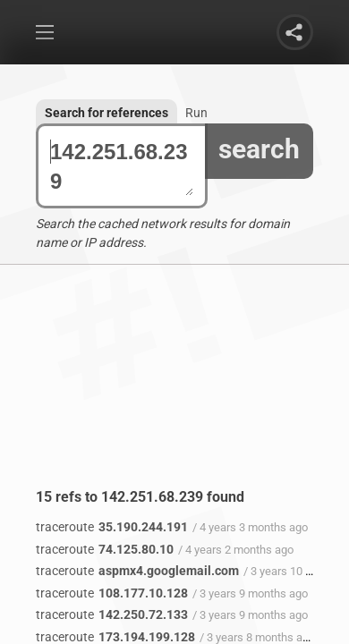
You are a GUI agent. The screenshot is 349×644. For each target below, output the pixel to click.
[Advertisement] (174, 390)
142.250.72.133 (112, 614)
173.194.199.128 (115, 637)
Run (196, 113)
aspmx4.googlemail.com (137, 571)
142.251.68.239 (122, 166)
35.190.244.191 (112, 527)
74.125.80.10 (105, 549)
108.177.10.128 (112, 593)
